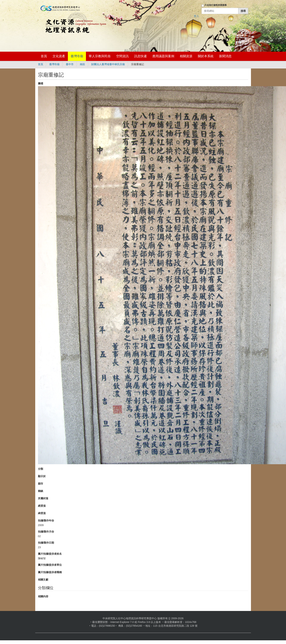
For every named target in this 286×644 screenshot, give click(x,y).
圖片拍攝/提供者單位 (50, 565)
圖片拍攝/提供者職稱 (50, 572)
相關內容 (43, 596)
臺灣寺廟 (77, 56)
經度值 (42, 506)
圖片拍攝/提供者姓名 (50, 554)
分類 (41, 469)
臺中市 (70, 64)
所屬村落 (43, 498)
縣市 (41, 484)
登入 (196, 16)
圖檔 (41, 83)
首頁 (44, 56)
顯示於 (42, 476)
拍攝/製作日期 (46, 543)
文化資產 (59, 56)
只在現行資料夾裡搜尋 (216, 5)
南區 (82, 64)
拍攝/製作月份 (46, 532)
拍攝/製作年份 (46, 521)
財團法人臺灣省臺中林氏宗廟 (108, 64)
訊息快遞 (141, 56)
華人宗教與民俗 (100, 56)
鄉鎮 (41, 491)
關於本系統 (206, 56)
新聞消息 (225, 56)
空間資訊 (122, 56)
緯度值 (42, 513)
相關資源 (186, 56)
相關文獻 (43, 580)
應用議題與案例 (163, 56)
